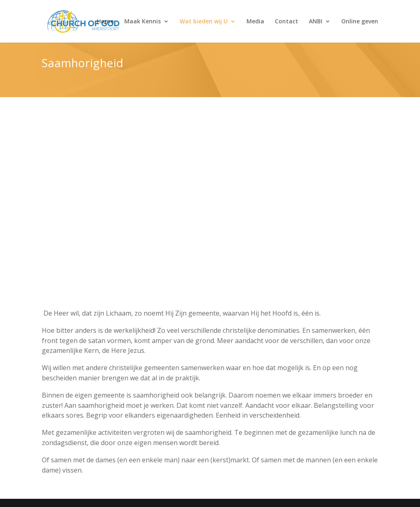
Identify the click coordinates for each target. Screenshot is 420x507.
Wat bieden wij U (204, 22)
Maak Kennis (143, 22)
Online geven (360, 22)
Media (255, 22)
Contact (286, 22)
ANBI (316, 22)
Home (105, 22)
